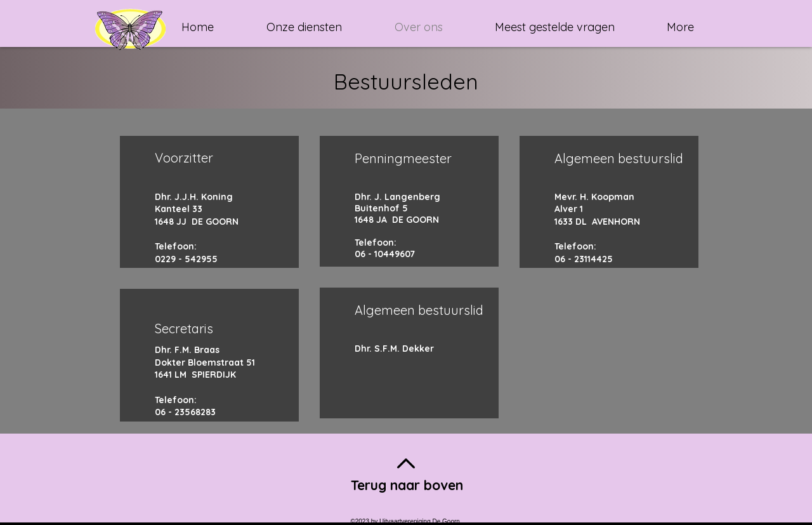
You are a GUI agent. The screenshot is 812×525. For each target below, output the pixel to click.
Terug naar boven (407, 485)
